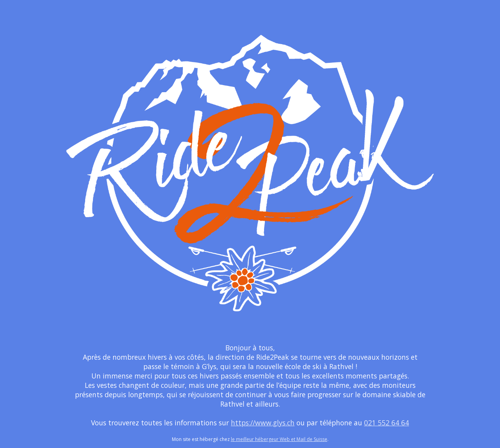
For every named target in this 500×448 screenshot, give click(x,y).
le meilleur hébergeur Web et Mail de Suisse (279, 439)
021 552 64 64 (387, 423)
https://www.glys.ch (263, 423)
